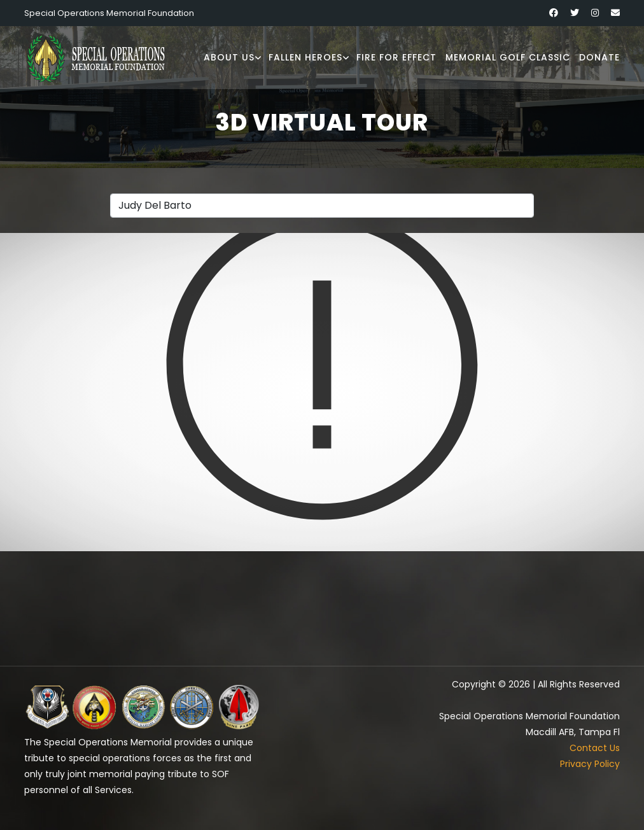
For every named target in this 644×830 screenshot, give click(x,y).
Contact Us (595, 748)
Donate (599, 57)
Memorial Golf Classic (508, 57)
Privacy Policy (590, 764)
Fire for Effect (396, 57)
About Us (229, 57)
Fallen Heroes (305, 57)
